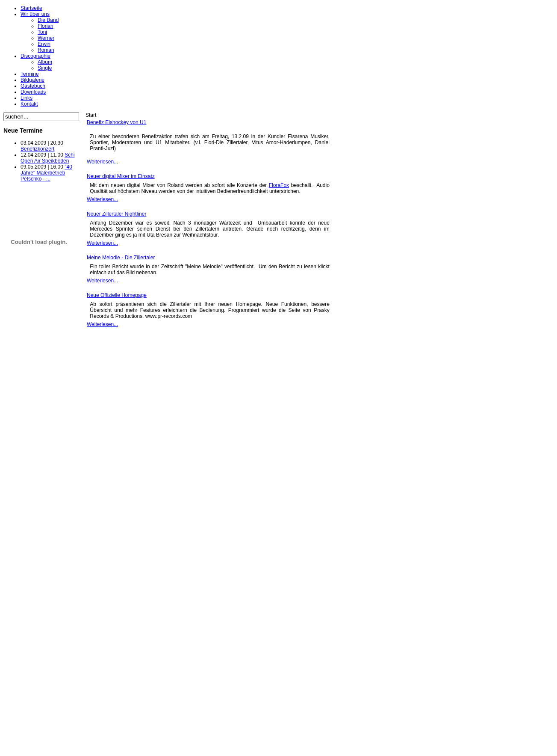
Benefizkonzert (37, 149)
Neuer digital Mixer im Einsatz (121, 176)
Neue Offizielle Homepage (117, 295)
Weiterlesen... (102, 162)
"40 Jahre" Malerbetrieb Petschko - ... (46, 173)
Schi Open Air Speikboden (48, 158)
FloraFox (279, 185)
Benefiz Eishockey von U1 (116, 122)
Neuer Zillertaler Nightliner (116, 214)
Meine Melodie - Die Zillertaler (121, 258)
